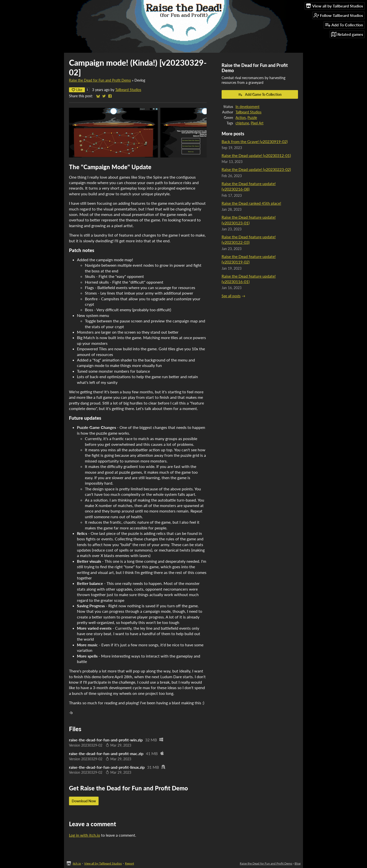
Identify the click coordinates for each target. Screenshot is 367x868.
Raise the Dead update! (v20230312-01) (256, 155)
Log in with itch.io (85, 835)
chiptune (242, 123)
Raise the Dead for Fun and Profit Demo (100, 80)
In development (247, 107)
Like (77, 90)
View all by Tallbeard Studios (103, 863)
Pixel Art (257, 123)
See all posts (231, 296)
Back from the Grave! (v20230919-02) (255, 141)
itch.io (77, 863)
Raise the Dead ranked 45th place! (251, 203)
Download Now (84, 801)
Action (241, 118)
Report (129, 863)
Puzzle (252, 118)
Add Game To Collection (260, 95)
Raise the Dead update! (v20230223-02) (256, 169)
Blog (298, 863)
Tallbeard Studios (128, 90)
